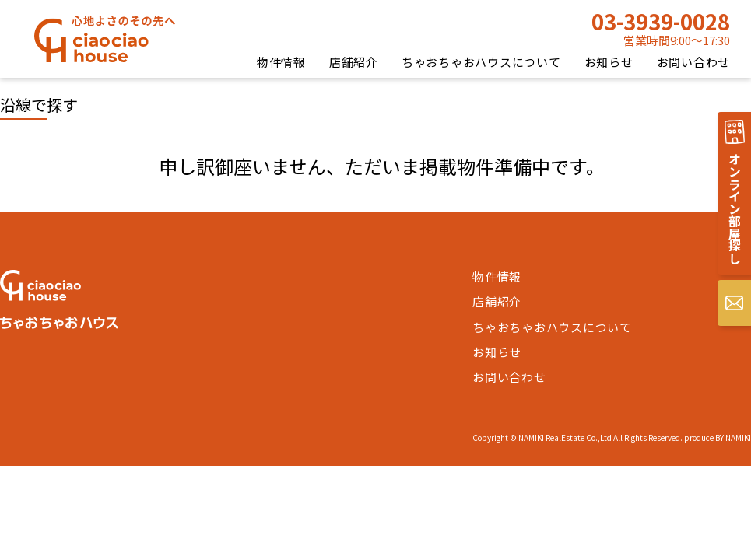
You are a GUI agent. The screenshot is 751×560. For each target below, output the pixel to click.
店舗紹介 (354, 62)
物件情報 (281, 62)
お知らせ (609, 62)
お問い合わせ (694, 62)
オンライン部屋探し (735, 208)
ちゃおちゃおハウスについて (481, 62)
